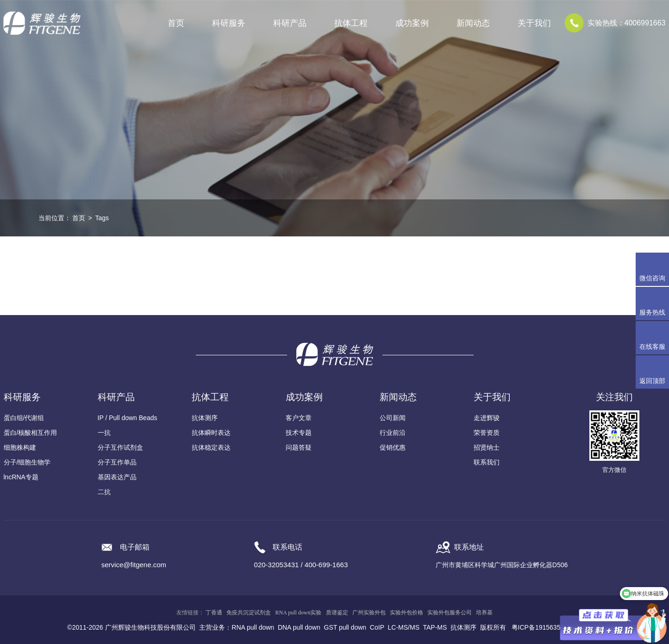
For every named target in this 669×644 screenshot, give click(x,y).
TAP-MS (435, 627)
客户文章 (299, 418)
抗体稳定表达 (211, 447)
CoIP (377, 627)
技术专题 (299, 433)
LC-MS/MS (404, 627)
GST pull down (345, 627)
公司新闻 (393, 418)
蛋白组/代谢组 (24, 418)
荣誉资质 (487, 433)
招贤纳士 (487, 447)
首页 (176, 23)
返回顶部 (652, 381)
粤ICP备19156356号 (541, 627)
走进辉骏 (487, 418)
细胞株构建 (20, 447)
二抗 (104, 492)
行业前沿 (393, 433)
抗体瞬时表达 (211, 433)
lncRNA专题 (21, 477)
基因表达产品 (117, 477)
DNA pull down (299, 627)
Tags (102, 218)
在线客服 (652, 347)
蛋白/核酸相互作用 (31, 433)
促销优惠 (393, 447)
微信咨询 (652, 278)
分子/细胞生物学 (27, 462)
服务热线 (654, 303)
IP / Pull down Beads (128, 418)
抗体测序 (205, 418)
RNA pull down (253, 627)
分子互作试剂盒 (120, 447)
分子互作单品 (117, 462)
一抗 (104, 433)
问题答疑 (299, 447)
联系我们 (487, 462)
